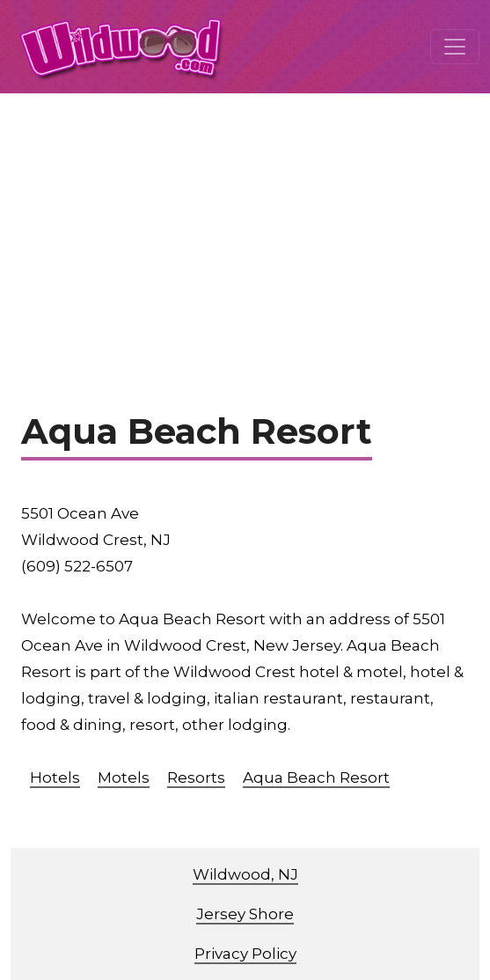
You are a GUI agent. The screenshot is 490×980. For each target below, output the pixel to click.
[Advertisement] (245, 225)
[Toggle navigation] (455, 47)
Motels (124, 777)
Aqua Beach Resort (316, 777)
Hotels (55, 777)
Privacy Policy (245, 954)
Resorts (196, 777)
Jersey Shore (245, 914)
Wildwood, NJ (245, 874)
